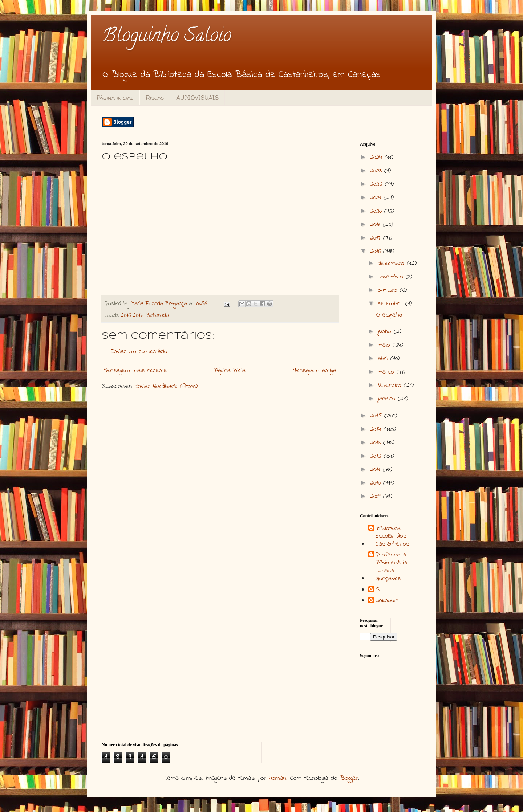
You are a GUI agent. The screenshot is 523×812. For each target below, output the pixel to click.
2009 (377, 497)
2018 (376, 225)
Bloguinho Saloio (167, 37)
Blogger (349, 778)
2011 (376, 470)
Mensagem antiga (315, 371)
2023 (377, 171)
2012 (377, 456)
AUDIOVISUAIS (197, 98)
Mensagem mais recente (135, 371)
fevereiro (391, 385)
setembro (392, 304)
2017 (377, 238)
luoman (277, 778)
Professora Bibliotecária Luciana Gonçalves (391, 567)
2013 (377, 443)
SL (379, 590)
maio (385, 345)
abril (384, 359)
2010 (377, 483)
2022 (378, 184)
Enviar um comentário (139, 352)
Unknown (387, 601)
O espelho (389, 315)
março (387, 372)
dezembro (392, 264)
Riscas (155, 98)
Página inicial (115, 98)
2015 (377, 416)
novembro (392, 277)
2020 (377, 211)
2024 (377, 158)
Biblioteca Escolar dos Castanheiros (392, 537)
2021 (377, 198)
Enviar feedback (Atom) (166, 387)
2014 (377, 429)
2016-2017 (132, 315)
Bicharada (157, 315)
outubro (389, 290)
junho (386, 332)
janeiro (388, 399)
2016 (377, 252)
